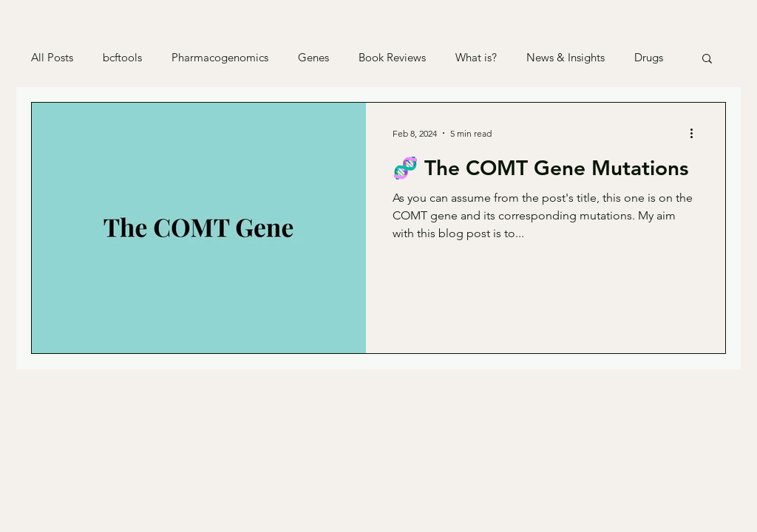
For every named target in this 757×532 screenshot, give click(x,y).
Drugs (649, 58)
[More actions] (696, 133)
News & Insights (566, 58)
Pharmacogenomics (220, 58)
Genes (313, 58)
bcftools (122, 58)
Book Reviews (392, 58)
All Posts (52, 58)
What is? (476, 58)
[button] (707, 59)
